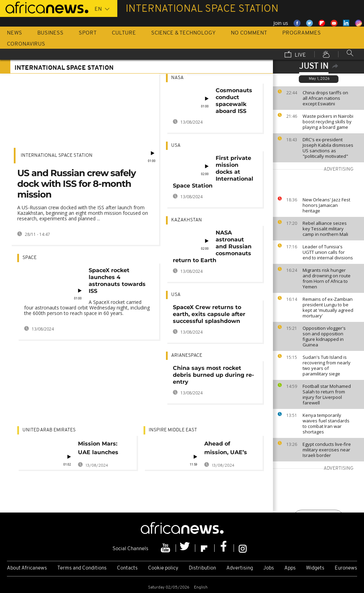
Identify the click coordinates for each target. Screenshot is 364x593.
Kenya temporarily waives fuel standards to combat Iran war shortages (326, 423)
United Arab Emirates (49, 430)
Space (29, 258)
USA (176, 146)
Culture (124, 33)
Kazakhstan (186, 220)
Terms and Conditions (82, 568)
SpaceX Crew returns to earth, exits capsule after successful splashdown (209, 314)
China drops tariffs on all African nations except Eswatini (325, 98)
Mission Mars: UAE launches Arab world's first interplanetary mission (103, 449)
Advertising (240, 568)
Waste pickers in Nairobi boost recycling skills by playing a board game (328, 122)
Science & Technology (183, 33)
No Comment (249, 33)
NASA (177, 78)
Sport (88, 33)
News (14, 33)
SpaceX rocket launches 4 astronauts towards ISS (117, 281)
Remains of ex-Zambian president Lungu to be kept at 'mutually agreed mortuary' (328, 307)
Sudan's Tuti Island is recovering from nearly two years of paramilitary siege (327, 365)
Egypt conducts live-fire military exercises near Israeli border (327, 450)
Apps (290, 568)
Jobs (269, 568)
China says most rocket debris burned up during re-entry (213, 375)
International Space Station (57, 156)
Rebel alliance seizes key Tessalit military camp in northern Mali (325, 229)
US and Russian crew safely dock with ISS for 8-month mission (77, 184)
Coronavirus (26, 44)
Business (50, 33)
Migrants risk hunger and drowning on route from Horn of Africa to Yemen (327, 278)
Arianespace (187, 356)
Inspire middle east (173, 430)
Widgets (315, 568)
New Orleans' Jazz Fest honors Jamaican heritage (326, 205)
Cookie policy (163, 568)
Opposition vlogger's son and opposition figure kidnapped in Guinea (324, 336)
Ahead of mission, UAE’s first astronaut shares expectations (226, 449)
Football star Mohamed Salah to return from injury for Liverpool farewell (327, 394)
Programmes (302, 33)
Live (295, 55)
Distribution (202, 568)
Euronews (346, 568)
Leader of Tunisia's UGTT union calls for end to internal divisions (328, 252)
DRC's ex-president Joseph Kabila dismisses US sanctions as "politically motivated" (328, 148)
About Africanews (27, 568)
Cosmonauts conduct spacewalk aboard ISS (234, 101)
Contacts (127, 568)
